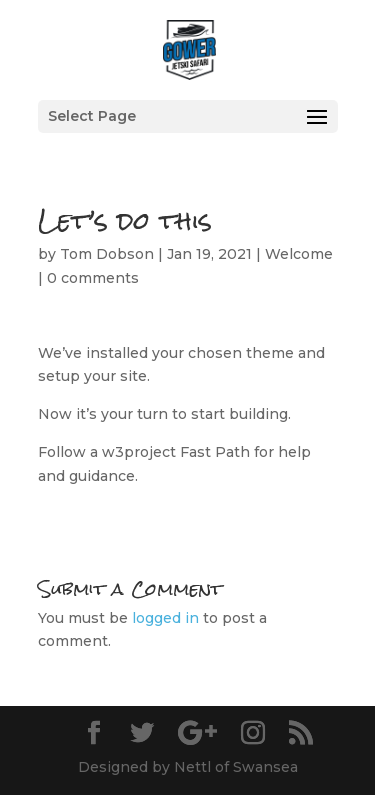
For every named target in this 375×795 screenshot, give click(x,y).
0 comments (93, 278)
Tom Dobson (107, 254)
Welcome (299, 254)
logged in (165, 618)
